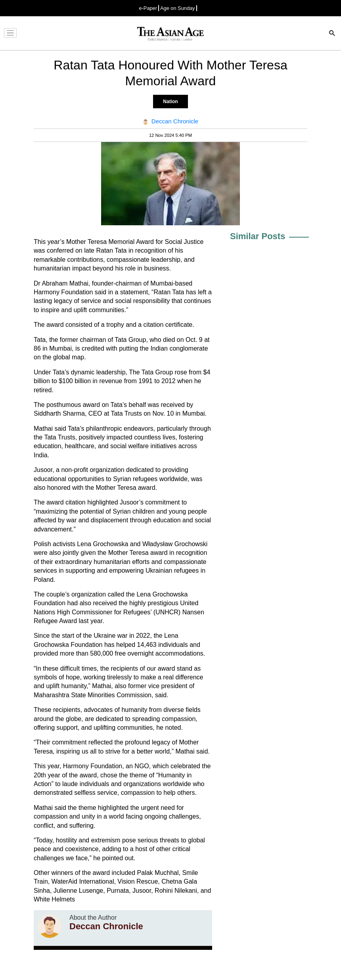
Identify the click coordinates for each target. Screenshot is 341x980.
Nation (170, 102)
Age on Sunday (178, 8)
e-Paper (148, 8)
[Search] (332, 34)
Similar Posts (258, 236)
